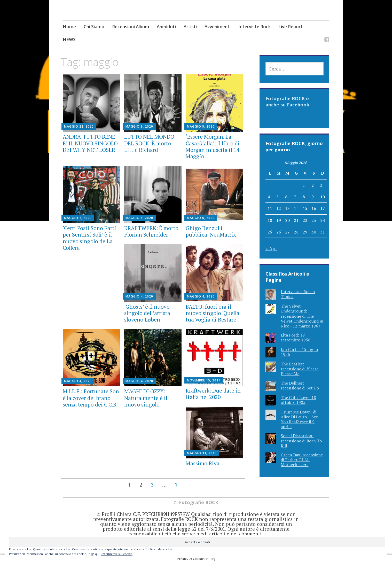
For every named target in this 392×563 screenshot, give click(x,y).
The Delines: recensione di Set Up (300, 385)
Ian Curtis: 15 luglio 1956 (299, 352)
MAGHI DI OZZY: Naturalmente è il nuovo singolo (146, 398)
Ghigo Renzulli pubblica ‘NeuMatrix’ (212, 231)
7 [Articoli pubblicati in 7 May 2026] (295, 197)
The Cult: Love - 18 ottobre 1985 (298, 400)
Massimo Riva (203, 463)
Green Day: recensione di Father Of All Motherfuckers (302, 460)
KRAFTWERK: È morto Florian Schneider (151, 231)
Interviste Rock (254, 26)
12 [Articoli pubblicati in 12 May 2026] (279, 208)
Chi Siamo (94, 26)
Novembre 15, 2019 (204, 380)
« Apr (271, 248)
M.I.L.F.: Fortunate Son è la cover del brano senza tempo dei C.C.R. (91, 398)
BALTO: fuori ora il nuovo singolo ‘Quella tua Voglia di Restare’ (213, 313)
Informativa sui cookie (117, 554)
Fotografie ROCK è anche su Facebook (287, 101)
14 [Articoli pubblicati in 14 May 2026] (296, 208)
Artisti (190, 26)
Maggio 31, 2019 (202, 453)
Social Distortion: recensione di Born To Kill (301, 441)
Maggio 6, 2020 (139, 218)
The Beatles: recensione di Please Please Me (300, 369)
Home (69, 26)
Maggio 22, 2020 (79, 126)
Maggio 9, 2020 (139, 126)
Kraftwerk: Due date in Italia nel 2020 (213, 394)
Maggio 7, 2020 (78, 218)
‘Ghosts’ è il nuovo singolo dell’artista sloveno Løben (147, 313)
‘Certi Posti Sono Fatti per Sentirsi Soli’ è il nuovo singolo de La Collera (89, 238)
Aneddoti (166, 26)
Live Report (291, 26)
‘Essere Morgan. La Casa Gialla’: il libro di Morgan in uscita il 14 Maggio (213, 146)
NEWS (69, 39)
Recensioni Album (131, 26)
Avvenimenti (218, 26)
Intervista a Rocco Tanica (298, 294)
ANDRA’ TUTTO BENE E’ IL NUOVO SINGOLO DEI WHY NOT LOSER (90, 143)
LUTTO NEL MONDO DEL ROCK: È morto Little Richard (149, 143)
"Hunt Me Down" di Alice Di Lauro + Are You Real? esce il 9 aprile (299, 419)
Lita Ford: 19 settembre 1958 (296, 337)
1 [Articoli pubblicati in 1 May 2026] (304, 185)
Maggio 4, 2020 (139, 296)
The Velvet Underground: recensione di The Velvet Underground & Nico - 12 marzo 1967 (302, 316)
